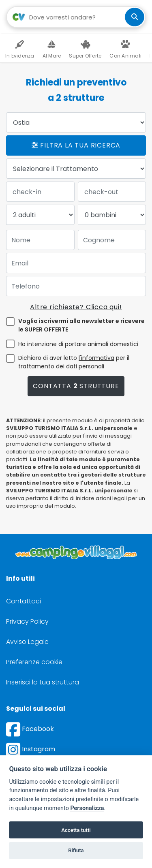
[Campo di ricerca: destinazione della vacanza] (76, 17)
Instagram (31, 749)
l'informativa (96, 358)
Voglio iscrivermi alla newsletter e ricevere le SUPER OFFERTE (81, 325)
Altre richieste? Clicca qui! (76, 307)
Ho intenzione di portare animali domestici (78, 344)
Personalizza (87, 808)
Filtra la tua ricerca (76, 145)
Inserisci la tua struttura (43, 682)
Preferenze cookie (34, 662)
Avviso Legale (27, 642)
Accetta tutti (76, 830)
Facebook (30, 729)
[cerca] (135, 17)
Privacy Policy (27, 621)
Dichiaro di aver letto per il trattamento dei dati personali (74, 362)
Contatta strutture (76, 386)
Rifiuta (76, 850)
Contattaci (24, 601)
